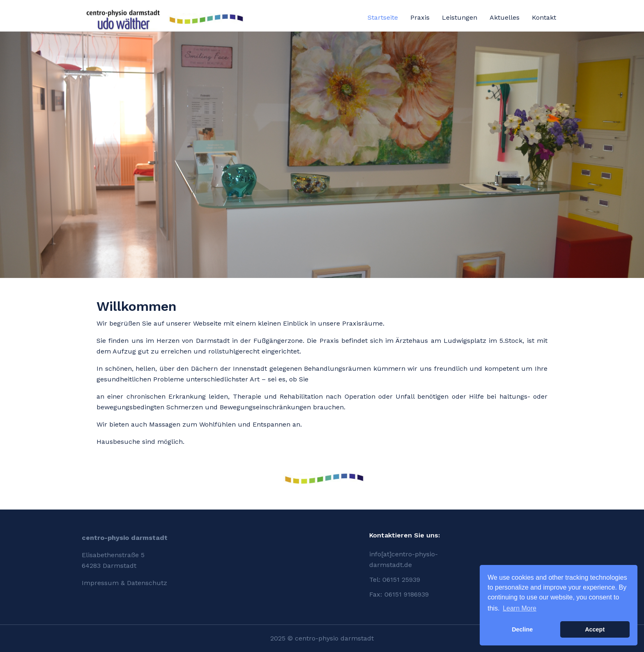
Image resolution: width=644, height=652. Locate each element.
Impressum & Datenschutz (124, 583)
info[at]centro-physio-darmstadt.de (404, 559)
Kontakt (544, 17)
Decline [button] (522, 629)
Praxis (420, 17)
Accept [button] (595, 629)
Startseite (383, 17)
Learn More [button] (520, 608)
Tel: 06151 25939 (395, 580)
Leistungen (460, 17)
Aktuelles (505, 17)
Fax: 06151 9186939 (399, 594)
